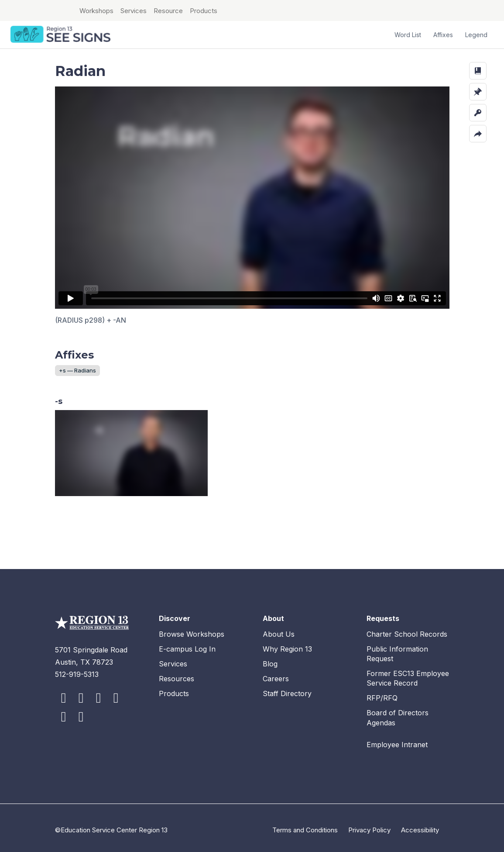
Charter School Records (407, 630)
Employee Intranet (397, 740)
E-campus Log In (187, 645)
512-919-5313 (77, 670)
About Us (279, 630)
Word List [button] (408, 35)
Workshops (96, 11)
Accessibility (420, 826)
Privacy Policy (369, 826)
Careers (276, 674)
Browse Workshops (192, 630)
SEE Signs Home (62, 35)
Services (134, 11)
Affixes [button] (443, 35)
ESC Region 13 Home (39, 10)
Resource (168, 11)
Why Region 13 (287, 645)
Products (204, 11)
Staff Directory (287, 689)
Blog (270, 659)
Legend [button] (476, 35)
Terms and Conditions (305, 826)
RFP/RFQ (382, 694)
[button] (478, 71)
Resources (177, 674)
